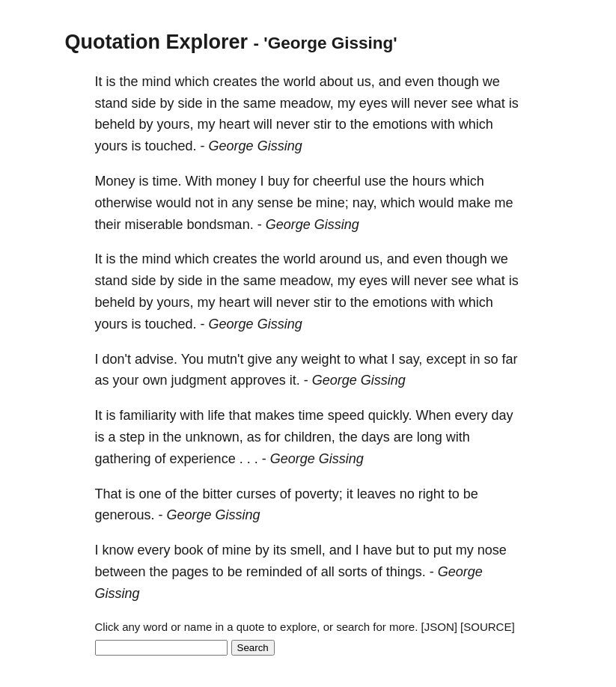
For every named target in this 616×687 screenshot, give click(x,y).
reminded (274, 572)
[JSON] (439, 627)
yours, (176, 124)
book (189, 550)
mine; (332, 203)
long (430, 437)
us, (366, 82)
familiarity (148, 415)
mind (157, 82)
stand (112, 103)
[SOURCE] (488, 627)
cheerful (337, 181)
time (311, 415)
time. (167, 181)
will (401, 103)
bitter (218, 494)
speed (346, 415)
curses (256, 494)
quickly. (390, 415)
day (502, 415)
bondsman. (220, 225)
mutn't (225, 359)
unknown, (214, 437)
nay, (365, 203)
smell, (308, 550)
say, (411, 359)
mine (237, 550)
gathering (123, 459)
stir (323, 124)
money (237, 181)
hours (429, 181)
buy (279, 181)
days (376, 437)
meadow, (307, 103)
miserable (154, 225)
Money (115, 181)
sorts (353, 572)
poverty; (319, 494)
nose (492, 550)
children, (310, 437)
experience (203, 459)
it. (295, 380)
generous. (125, 515)
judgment (199, 380)
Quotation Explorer (157, 42)
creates (235, 82)
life (217, 415)
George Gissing (256, 146)
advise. (156, 359)
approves (258, 380)
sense (275, 203)
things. (406, 572)
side (144, 103)
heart (235, 124)
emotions (400, 124)
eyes (373, 103)
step (132, 437)
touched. (171, 146)
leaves (376, 494)
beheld (115, 124)
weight (321, 359)
